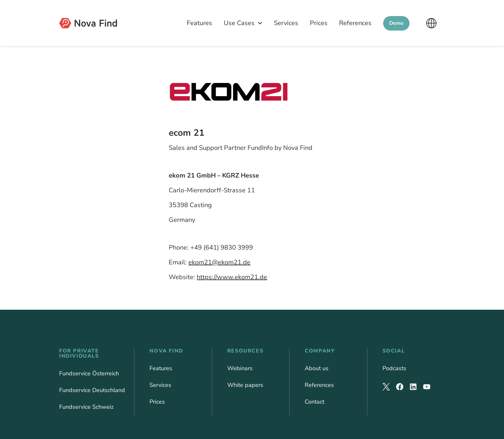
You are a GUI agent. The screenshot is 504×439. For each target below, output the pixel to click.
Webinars (240, 368)
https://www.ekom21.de (232, 277)
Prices (319, 23)
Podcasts (394, 368)
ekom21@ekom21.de (219, 262)
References (355, 23)
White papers (245, 385)
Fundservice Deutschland (92, 390)
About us (317, 368)
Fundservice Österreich (89, 373)
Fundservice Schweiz (86, 407)
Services (286, 23)
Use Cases (243, 23)
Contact (315, 402)
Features (199, 23)
